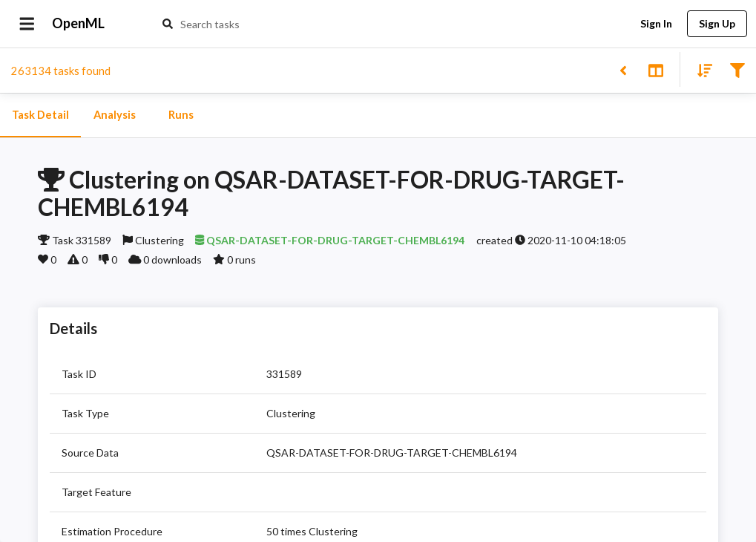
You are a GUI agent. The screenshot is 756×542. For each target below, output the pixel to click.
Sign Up (717, 24)
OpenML (79, 24)
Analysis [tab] (114, 115)
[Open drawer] (27, 24)
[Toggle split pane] (655, 69)
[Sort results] (700, 69)
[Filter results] (737, 69)
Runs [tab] (181, 115)
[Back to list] (623, 69)
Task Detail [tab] (40, 115)
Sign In (656, 24)
